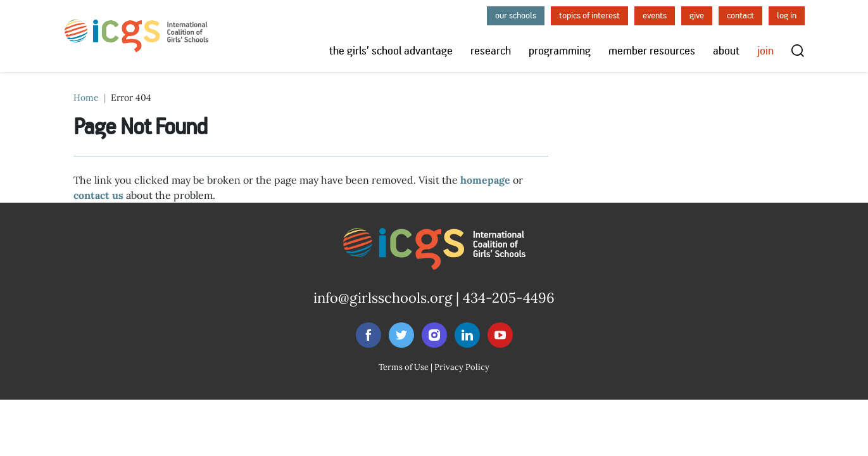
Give (697, 16)
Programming (560, 51)
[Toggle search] (798, 51)
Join (765, 51)
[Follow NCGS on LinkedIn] (467, 335)
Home (86, 98)
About (726, 51)
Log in (787, 16)
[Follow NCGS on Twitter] (401, 335)
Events (655, 16)
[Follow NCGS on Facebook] (368, 335)
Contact (740, 16)
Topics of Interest (589, 16)
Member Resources (652, 51)
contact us (98, 195)
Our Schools (516, 16)
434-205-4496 (509, 298)
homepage (485, 180)
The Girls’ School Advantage (391, 51)
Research (491, 51)
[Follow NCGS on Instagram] (434, 335)
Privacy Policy (462, 367)
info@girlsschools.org (383, 298)
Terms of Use (404, 367)
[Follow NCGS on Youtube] (500, 335)
